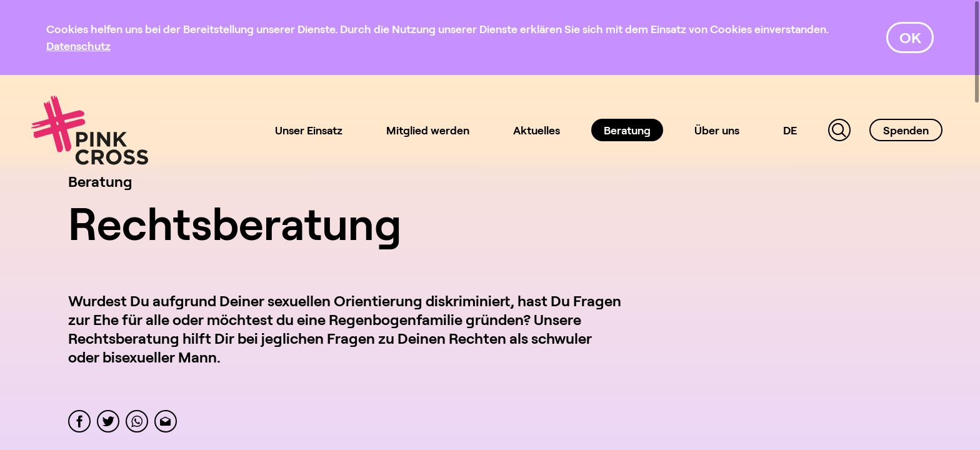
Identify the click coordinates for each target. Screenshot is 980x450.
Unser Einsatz (309, 130)
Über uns (717, 130)
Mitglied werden (428, 130)
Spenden (906, 130)
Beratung (627, 130)
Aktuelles (537, 130)
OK (910, 37)
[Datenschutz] (78, 46)
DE (790, 130)
